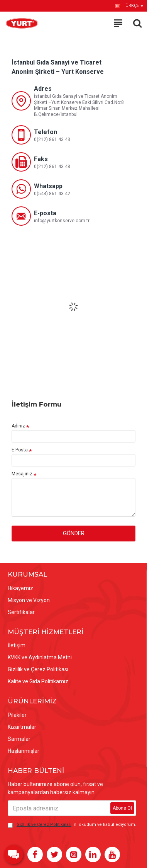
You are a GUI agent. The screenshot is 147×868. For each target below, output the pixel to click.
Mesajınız (22, 474)
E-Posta (20, 450)
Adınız (18, 426)
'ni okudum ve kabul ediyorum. (72, 825)
